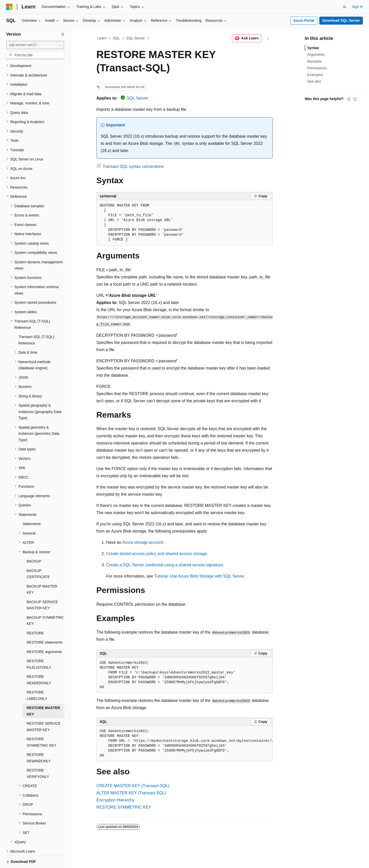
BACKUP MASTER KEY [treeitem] (42, 572)
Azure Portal (304, 20)
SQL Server (135, 38)
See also (314, 81)
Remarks (314, 61)
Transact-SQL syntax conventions (133, 166)
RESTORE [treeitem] (35, 615)
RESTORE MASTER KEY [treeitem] (43, 693)
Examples (315, 75)
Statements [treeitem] (32, 506)
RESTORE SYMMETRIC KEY (124, 807)
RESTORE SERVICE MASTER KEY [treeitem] (44, 709)
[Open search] (345, 7)
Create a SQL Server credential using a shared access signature (165, 565)
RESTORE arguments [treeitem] (44, 634)
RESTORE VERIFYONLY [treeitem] (38, 756)
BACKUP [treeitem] (34, 544)
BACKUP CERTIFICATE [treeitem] (38, 556)
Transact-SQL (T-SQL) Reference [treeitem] (36, 322)
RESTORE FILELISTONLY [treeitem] (39, 647)
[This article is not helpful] (355, 99)
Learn (102, 38)
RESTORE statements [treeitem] (45, 625)
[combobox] (35, 45)
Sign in (357, 7)
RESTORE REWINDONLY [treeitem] (39, 740)
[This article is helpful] (349, 99)
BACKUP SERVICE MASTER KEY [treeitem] (42, 587)
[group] (184, 744)
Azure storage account (143, 542)
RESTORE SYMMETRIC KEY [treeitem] (42, 725)
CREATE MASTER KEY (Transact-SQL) (133, 786)
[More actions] (268, 38)
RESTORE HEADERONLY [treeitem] (39, 662)
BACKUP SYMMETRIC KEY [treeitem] (45, 603)
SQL (116, 38)
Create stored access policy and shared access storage (156, 554)
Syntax (313, 48)
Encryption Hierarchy (115, 800)
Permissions (317, 68)
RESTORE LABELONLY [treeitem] (37, 678)
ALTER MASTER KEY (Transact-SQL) (131, 793)
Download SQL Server (341, 20)
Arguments (316, 55)
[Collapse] (63, 34)
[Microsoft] (9, 7)
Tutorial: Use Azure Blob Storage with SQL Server (199, 576)
